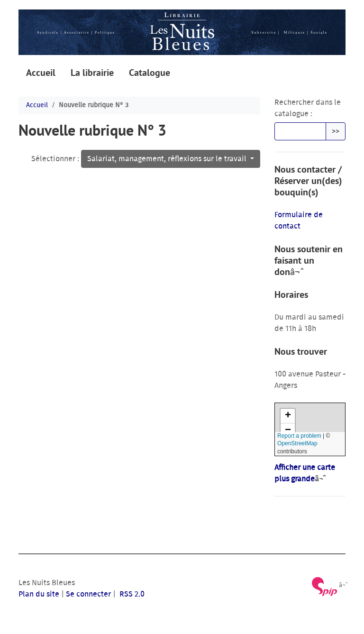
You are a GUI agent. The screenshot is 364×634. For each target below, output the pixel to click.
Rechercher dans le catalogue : (308, 108)
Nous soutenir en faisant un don (309, 260)
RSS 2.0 (131, 594)
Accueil (41, 73)
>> (336, 131)
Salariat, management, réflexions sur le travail (168, 159)
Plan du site (39, 594)
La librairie (92, 73)
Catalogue (150, 73)
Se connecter (88, 594)
